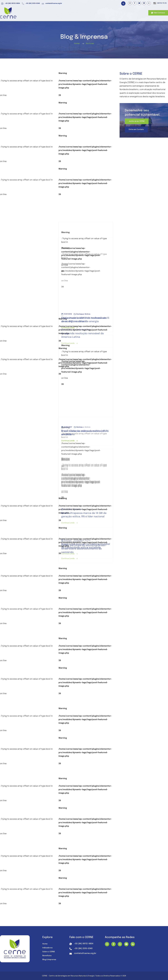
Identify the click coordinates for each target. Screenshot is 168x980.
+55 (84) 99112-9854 (11, 4)
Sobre (111, 13)
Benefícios (67, 13)
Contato (139, 13)
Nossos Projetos (125, 13)
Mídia (100, 13)
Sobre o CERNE (49, 952)
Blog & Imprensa (50, 960)
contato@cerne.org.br (52, 4)
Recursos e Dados (84, 13)
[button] (123, 3)
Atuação (54, 13)
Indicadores (48, 948)
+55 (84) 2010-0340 (31, 4)
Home (43, 13)
